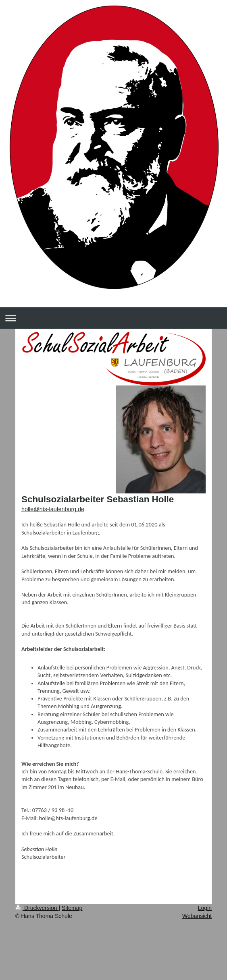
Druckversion (37, 908)
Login (205, 908)
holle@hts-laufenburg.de (53, 509)
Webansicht (197, 916)
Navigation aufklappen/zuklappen (113, 318)
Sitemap (72, 908)
